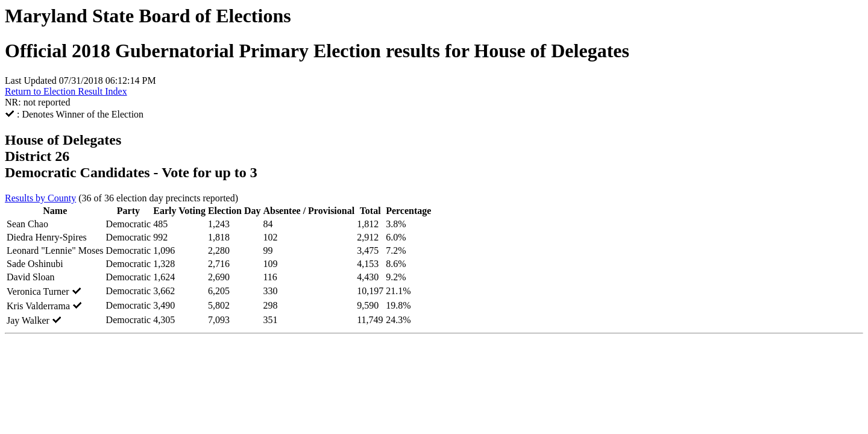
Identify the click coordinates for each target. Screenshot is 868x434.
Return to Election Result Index (66, 91)
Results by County (40, 198)
